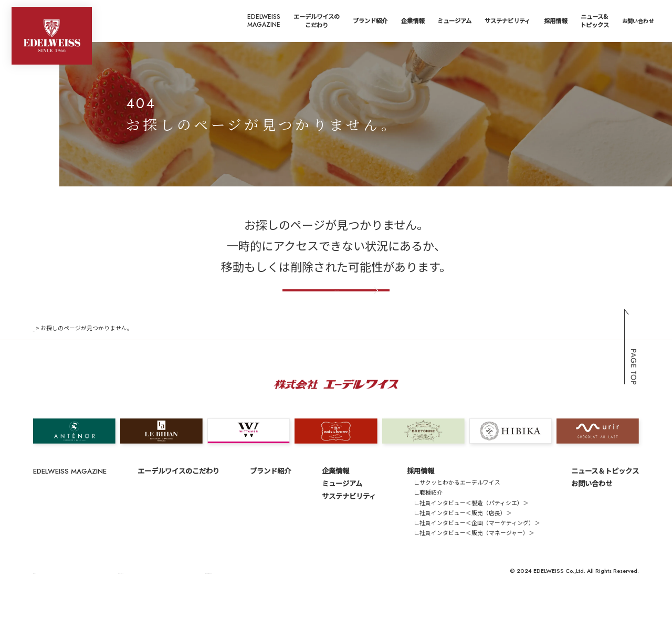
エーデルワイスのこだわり (317, 20)
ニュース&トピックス (595, 20)
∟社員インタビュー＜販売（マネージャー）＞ (474, 565)
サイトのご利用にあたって (177, 603)
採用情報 (555, 20)
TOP (39, 359)
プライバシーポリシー (105, 603)
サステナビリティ (507, 20)
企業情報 (413, 20)
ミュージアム (454, 20)
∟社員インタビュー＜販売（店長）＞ (463, 544)
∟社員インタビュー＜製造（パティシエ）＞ (471, 534)
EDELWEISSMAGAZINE (264, 20)
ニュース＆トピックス (605, 503)
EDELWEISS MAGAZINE (70, 503)
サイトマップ (50, 603)
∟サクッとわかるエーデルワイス (457, 514)
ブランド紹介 (370, 20)
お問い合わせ (638, 21)
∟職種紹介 (428, 524)
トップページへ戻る (336, 310)
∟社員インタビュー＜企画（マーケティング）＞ (477, 555)
